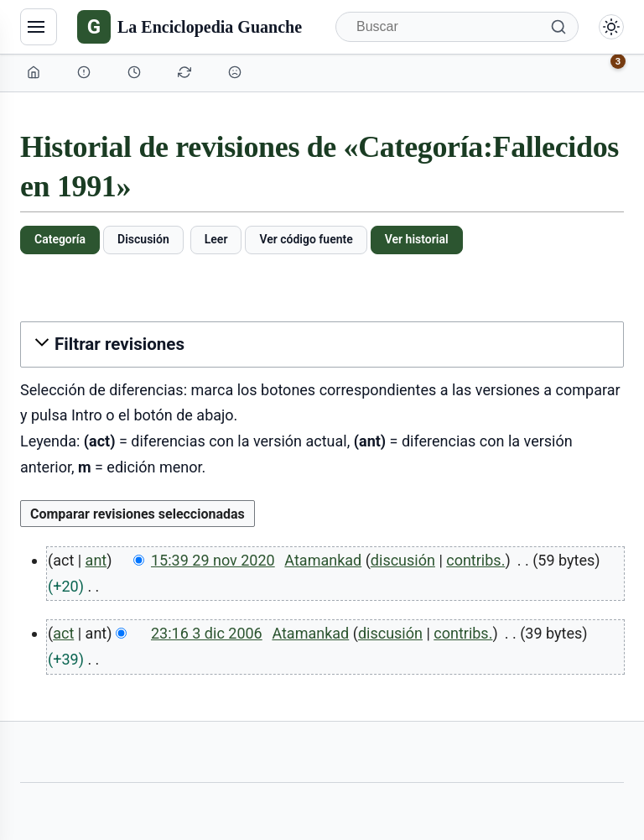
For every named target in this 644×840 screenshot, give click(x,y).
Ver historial (417, 239)
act (63, 633)
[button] (322, 344)
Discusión (143, 239)
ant (96, 560)
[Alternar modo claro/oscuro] (611, 27)
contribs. (475, 560)
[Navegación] (39, 27)
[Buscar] (457, 27)
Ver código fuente (306, 239)
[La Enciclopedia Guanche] (190, 27)
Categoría (60, 239)
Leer (216, 239)
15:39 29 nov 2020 (213, 560)
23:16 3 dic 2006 (207, 633)
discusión (403, 560)
